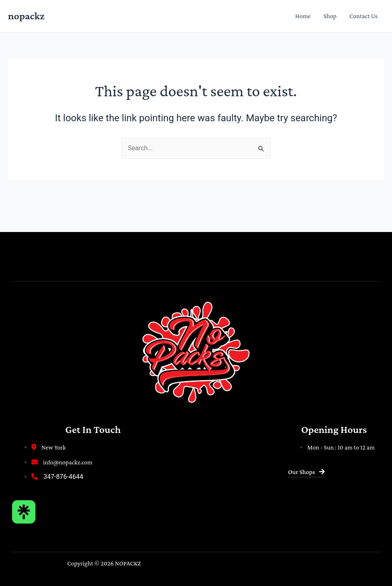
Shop (330, 16)
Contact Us (363, 16)
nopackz (26, 16)
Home (303, 16)
